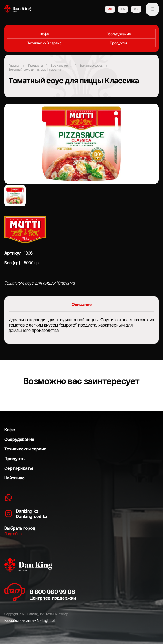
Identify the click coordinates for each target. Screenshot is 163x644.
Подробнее (14, 534)
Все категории (61, 65)
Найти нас (14, 478)
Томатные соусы (91, 65)
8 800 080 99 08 (52, 592)
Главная (14, 65)
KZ (136, 9)
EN (123, 9)
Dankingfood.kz (32, 516)
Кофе (44, 34)
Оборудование (118, 34)
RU (110, 9)
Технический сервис (44, 43)
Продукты (118, 43)
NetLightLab (47, 620)
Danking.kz (27, 511)
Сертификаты (19, 468)
